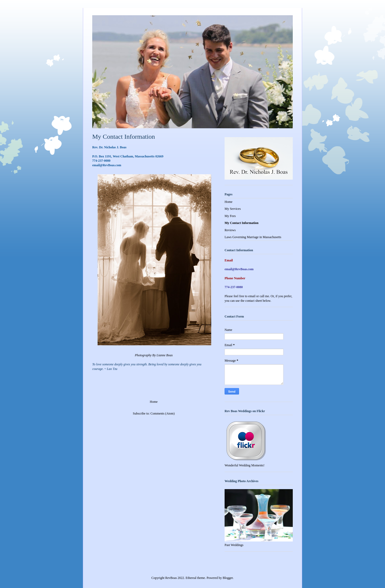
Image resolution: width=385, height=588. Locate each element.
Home (154, 402)
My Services (233, 209)
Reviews (230, 230)
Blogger (228, 578)
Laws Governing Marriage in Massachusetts (253, 237)
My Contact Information (242, 223)
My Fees (230, 216)
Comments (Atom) (163, 413)
